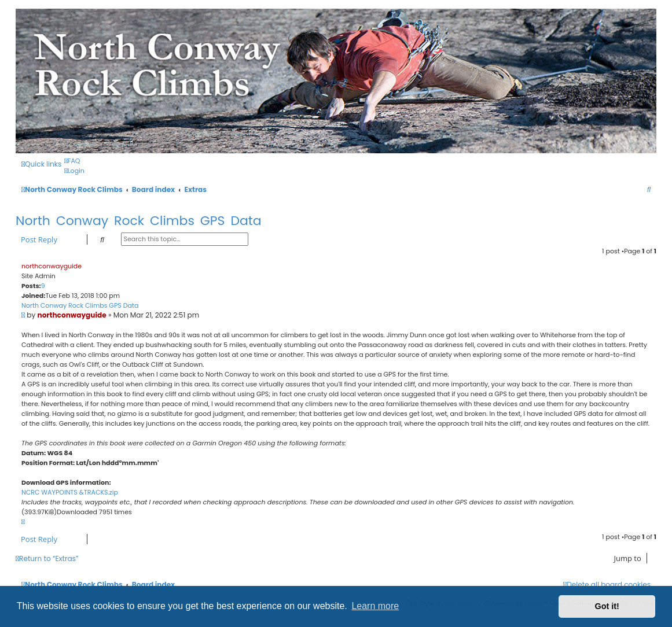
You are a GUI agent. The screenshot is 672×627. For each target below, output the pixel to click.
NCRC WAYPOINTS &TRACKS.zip (70, 492)
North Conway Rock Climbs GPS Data (139, 221)
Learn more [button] (375, 606)
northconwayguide (52, 266)
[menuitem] (72, 161)
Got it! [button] (607, 606)
